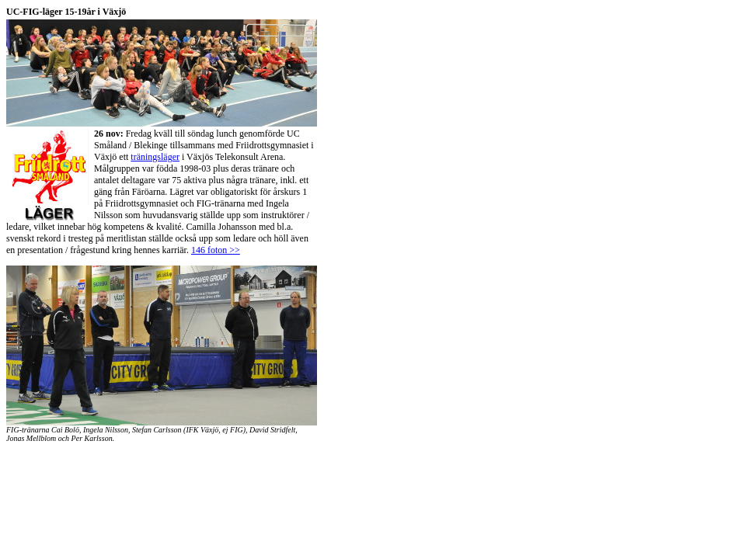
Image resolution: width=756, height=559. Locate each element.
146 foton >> (216, 250)
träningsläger (155, 157)
